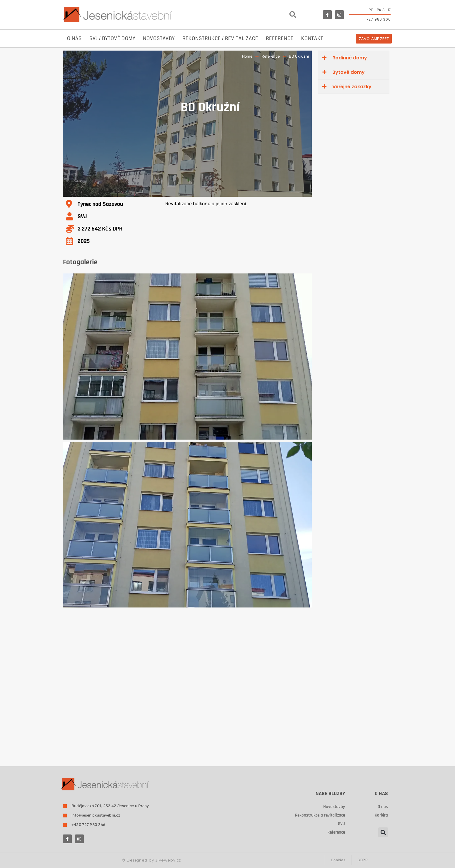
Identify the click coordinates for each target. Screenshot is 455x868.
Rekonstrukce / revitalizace (220, 38)
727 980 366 (379, 19)
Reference (280, 38)
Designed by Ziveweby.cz (151, 860)
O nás (74, 38)
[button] (293, 15)
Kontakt (312, 38)
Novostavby (159, 38)
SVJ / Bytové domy (112, 38)
